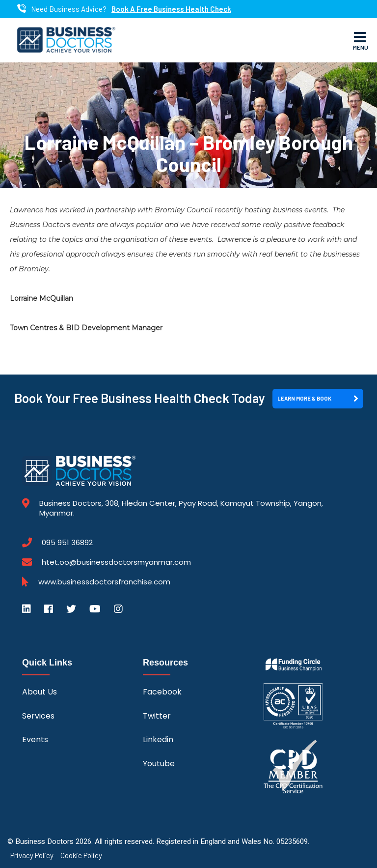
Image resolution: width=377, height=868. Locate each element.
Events (35, 739)
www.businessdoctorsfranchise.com (104, 582)
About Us (40, 692)
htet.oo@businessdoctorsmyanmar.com (116, 562)
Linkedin (158, 739)
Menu (361, 40)
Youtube (159, 764)
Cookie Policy (81, 855)
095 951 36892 (67, 543)
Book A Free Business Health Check (171, 9)
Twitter (157, 716)
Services (38, 716)
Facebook (162, 692)
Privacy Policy (32, 855)
